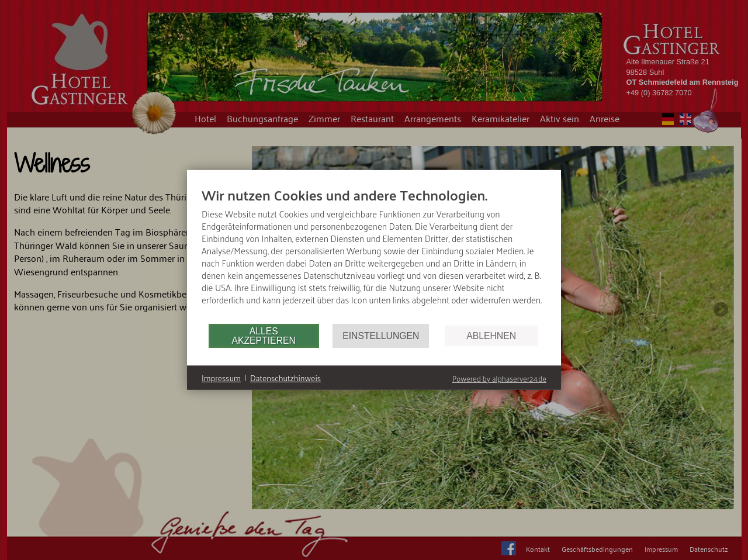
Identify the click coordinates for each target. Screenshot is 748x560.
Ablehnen (491, 336)
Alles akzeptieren (263, 336)
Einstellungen (381, 336)
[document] (374, 254)
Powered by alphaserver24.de (499, 378)
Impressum (221, 378)
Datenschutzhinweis (285, 378)
